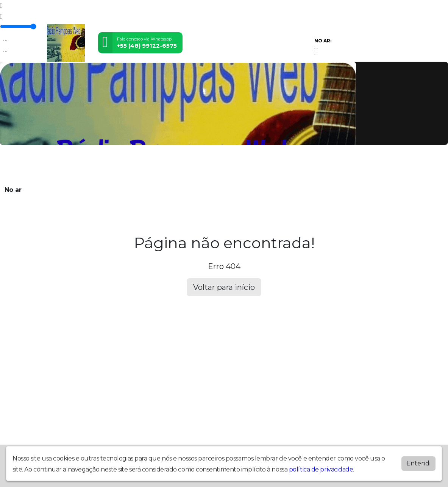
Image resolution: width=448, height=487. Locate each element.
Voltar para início (224, 287)
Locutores (145, 165)
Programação (87, 165)
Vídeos (118, 165)
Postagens (178, 165)
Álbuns (206, 165)
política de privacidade (321, 468)
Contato (231, 165)
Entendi (418, 462)
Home (57, 165)
